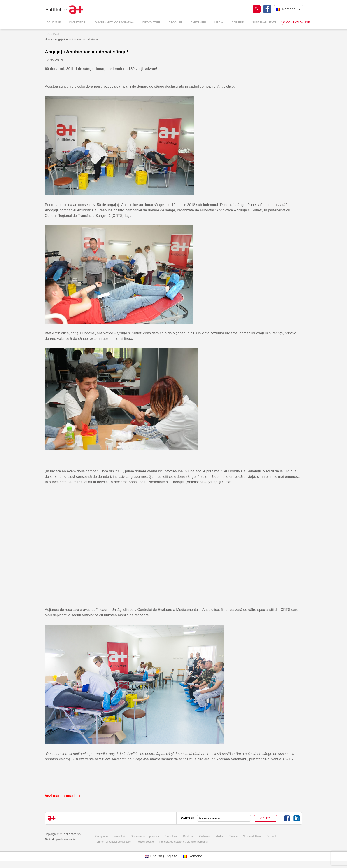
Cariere (238, 23)
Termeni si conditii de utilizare (113, 842)
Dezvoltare (151, 23)
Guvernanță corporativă (145, 836)
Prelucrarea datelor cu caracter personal (184, 842)
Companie (54, 23)
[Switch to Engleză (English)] (162, 856)
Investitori (78, 23)
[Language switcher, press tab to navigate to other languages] (288, 9)
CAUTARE (188, 818)
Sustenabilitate (264, 23)
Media (219, 23)
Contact (53, 34)
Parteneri (198, 23)
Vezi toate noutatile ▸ (63, 796)
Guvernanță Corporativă (114, 23)
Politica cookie (145, 842)
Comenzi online (298, 23)
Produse (175, 23)
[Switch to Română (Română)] (193, 856)
